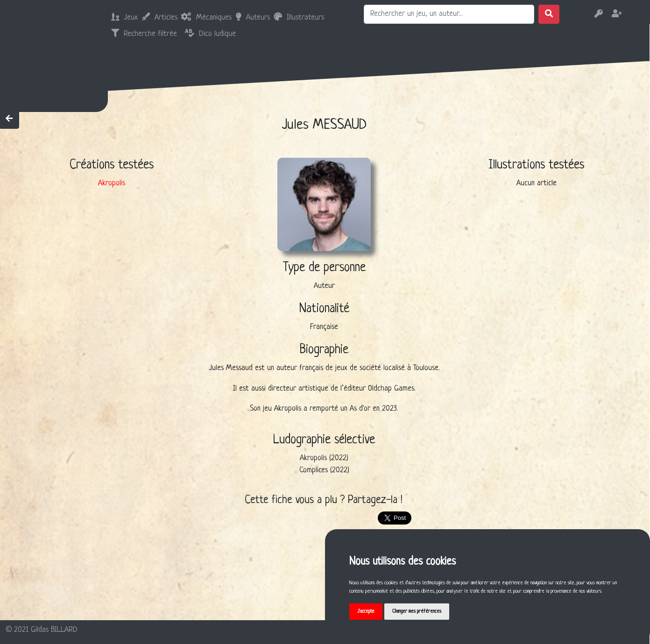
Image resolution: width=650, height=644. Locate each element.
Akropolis (112, 183)
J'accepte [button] (366, 611)
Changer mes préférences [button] (418, 611)
